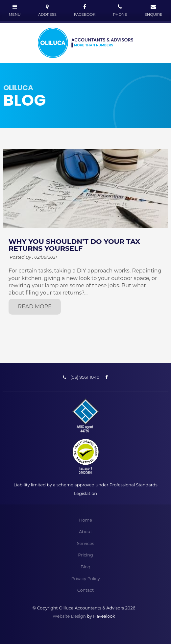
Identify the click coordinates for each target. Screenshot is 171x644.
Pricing (85, 555)
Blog (85, 567)
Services (85, 543)
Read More (35, 307)
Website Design (69, 616)
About (85, 532)
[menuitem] (85, 520)
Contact (85, 590)
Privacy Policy (85, 579)
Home (85, 520)
